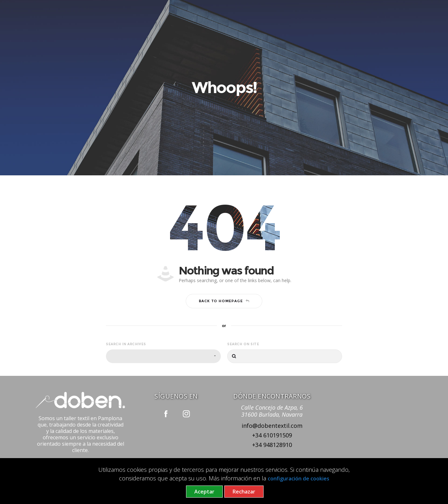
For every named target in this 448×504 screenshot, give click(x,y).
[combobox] (163, 356)
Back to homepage (224, 301)
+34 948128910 (272, 445)
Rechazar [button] (244, 492)
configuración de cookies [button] (299, 478)
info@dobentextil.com (272, 426)
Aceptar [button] (204, 492)
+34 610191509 (272, 435)
